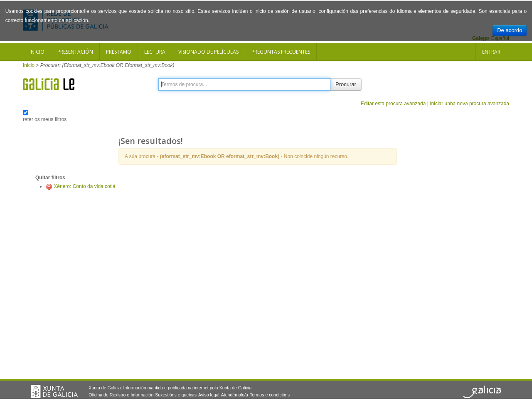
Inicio (37, 52)
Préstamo (119, 52)
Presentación (75, 52)
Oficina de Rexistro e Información (121, 395)
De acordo (510, 30)
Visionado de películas (208, 52)
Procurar (346, 84)
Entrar (491, 52)
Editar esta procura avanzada (393, 104)
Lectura (155, 52)
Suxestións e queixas (176, 395)
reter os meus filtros (45, 119)
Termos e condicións (270, 395)
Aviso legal (209, 395)
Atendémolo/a (235, 395)
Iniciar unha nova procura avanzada (469, 104)
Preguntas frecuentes (281, 52)
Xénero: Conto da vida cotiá (84, 186)
